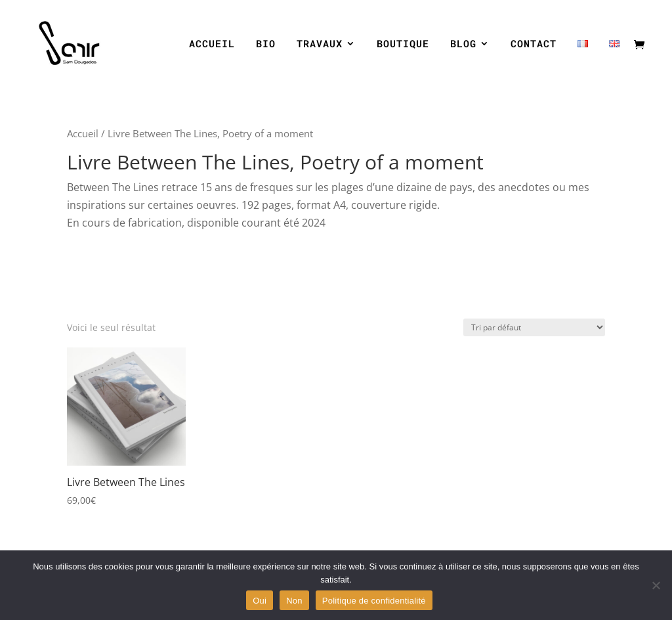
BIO (266, 44)
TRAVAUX (320, 44)
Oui (260, 601)
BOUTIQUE (403, 44)
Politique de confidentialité (374, 601)
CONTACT (534, 44)
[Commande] (534, 327)
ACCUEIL (212, 44)
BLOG (463, 44)
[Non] (656, 585)
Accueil (83, 133)
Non (294, 601)
